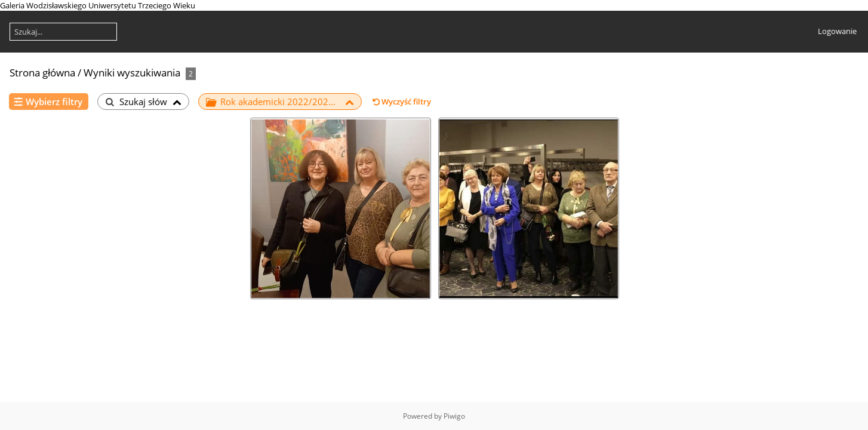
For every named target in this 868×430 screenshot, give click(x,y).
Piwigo (454, 416)
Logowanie (837, 31)
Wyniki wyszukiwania (132, 73)
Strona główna (42, 73)
